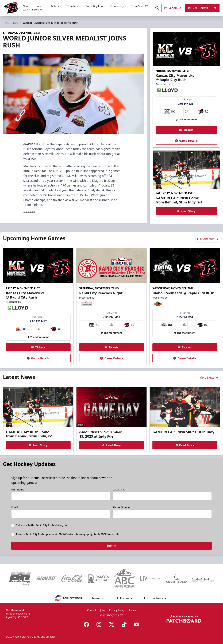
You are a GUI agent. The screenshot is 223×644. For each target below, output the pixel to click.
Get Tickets (198, 8)
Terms (132, 610)
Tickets (57, 6)
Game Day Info (96, 6)
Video (42, 6)
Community (119, 6)
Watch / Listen (33, 10)
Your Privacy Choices (111, 615)
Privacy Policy (117, 610)
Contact (92, 610)
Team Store (140, 6)
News (28, 6)
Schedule (173, 8)
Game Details (186, 141)
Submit (112, 546)
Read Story (186, 211)
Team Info (74, 6)
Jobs (103, 610)
